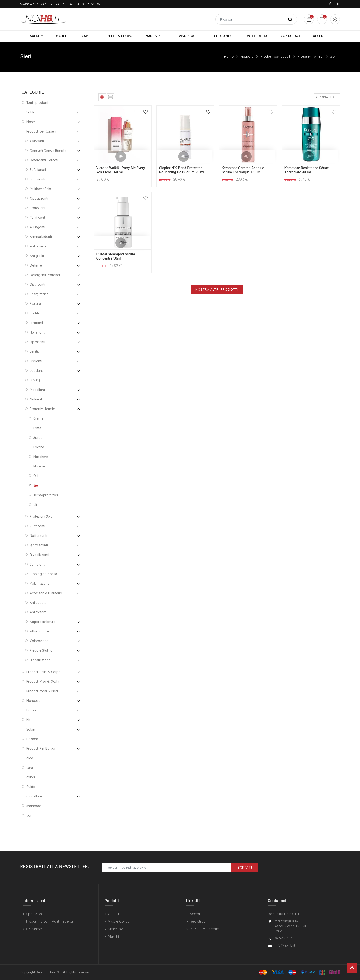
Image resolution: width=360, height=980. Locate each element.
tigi (29, 816)
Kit (28, 720)
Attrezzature (39, 632)
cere (30, 768)
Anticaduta (38, 603)
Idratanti (36, 323)
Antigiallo (37, 256)
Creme (38, 419)
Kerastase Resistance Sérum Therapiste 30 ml (307, 171)
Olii (36, 477)
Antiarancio (39, 247)
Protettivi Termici (310, 57)
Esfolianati (38, 170)
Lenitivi (35, 352)
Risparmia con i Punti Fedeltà (49, 921)
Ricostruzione (40, 661)
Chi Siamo (34, 929)
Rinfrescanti (39, 546)
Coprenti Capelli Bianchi (48, 151)
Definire (36, 266)
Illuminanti (38, 333)
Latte (37, 429)
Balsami (33, 740)
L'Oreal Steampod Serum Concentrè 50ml (116, 257)
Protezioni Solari (42, 517)
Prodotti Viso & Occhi (43, 682)
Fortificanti (38, 314)
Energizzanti (39, 295)
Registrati (198, 921)
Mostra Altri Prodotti (217, 290)
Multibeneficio (40, 190)
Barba (31, 711)
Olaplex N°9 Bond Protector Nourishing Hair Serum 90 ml (182, 171)
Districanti (37, 285)
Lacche (39, 448)
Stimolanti (38, 565)
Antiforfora (38, 613)
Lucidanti (37, 371)
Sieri (333, 57)
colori (31, 778)
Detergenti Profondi (45, 276)
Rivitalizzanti (39, 555)
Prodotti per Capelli (275, 57)
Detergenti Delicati (44, 161)
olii (35, 505)
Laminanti (37, 180)
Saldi (30, 113)
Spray (38, 438)
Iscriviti (244, 868)
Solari (31, 730)
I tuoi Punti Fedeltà (204, 929)
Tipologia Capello (44, 575)
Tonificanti (38, 218)
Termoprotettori (46, 496)
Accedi (195, 914)
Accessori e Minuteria (46, 594)
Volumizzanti (40, 584)
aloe (30, 759)
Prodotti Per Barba (41, 749)
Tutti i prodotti (37, 103)
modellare (34, 797)
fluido (31, 787)
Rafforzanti (38, 536)
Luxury (35, 381)
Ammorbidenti (41, 237)
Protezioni (37, 209)
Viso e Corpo (119, 921)
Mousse (39, 467)
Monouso (33, 701)
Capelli (113, 914)
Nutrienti (36, 400)
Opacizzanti (39, 199)
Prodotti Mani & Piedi (42, 692)
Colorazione (39, 642)
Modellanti (38, 390)
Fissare (35, 304)
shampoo (34, 807)
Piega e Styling (41, 651)
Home (229, 57)
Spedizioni (34, 914)
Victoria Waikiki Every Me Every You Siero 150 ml (121, 171)
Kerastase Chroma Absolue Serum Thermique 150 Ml (243, 171)
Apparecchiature (43, 622)
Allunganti (37, 228)
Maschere (41, 457)
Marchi (31, 123)
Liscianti (36, 362)
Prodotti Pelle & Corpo (44, 673)
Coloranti (37, 142)
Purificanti (37, 527)
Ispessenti (37, 343)
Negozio (247, 57)
